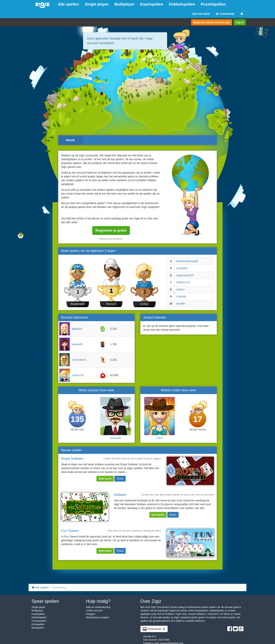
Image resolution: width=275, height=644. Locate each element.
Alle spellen (68, 4)
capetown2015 (185, 275)
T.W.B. (159, 438)
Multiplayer (125, 4)
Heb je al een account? (111, 239)
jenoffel (181, 304)
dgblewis (77, 329)
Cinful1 (144, 304)
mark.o (180, 289)
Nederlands (154, 629)
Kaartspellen (152, 4)
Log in (240, 22)
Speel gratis (105, 479)
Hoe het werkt (201, 14)
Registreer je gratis (111, 230)
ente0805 (182, 268)
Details (120, 479)
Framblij (181, 297)
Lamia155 (78, 375)
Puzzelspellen (213, 4)
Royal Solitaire (72, 459)
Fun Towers (70, 531)
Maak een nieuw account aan (212, 22)
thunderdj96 (78, 304)
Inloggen (91, 614)
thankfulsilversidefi (187, 261)
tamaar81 (77, 344)
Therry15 (111, 304)
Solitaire (120, 495)
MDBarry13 (183, 282)
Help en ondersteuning (98, 607)
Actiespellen (38, 624)
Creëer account (94, 611)
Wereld (70, 140)
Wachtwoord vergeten (98, 617)
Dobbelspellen (182, 4)
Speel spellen (45, 601)
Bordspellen (38, 628)
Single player (97, 4)
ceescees (115, 438)
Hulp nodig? (98, 601)
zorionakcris (79, 360)
